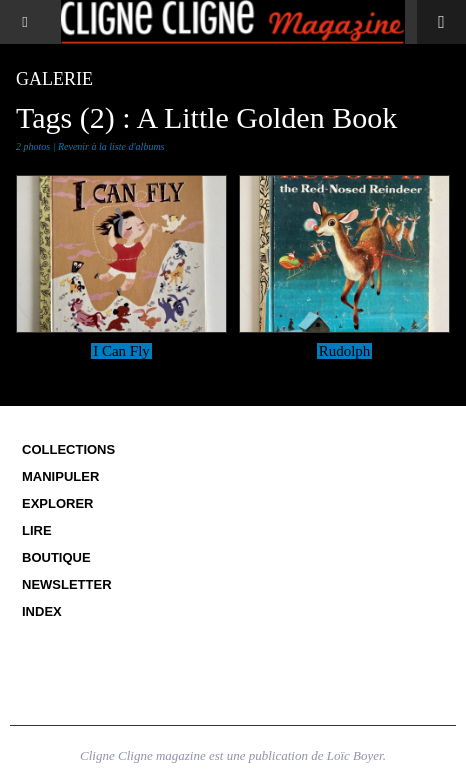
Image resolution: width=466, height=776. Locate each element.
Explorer (58, 503)
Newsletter (67, 584)
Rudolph (345, 351)
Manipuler (60, 476)
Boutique (56, 557)
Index (42, 611)
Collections (68, 449)
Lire (37, 530)
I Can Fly (121, 351)
